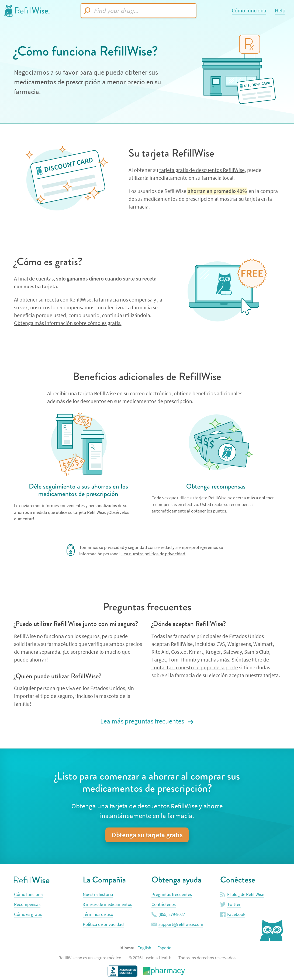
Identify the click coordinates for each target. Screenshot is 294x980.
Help (280, 11)
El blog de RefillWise (246, 894)
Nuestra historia (98, 894)
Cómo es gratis (28, 914)
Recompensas (27, 904)
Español (165, 948)
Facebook (236, 914)
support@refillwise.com (181, 924)
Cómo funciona (249, 11)
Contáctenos (164, 904)
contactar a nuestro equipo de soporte (195, 668)
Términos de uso (98, 914)
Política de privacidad (103, 924)
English (144, 948)
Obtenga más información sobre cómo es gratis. (68, 323)
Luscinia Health (157, 958)
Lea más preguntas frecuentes (143, 721)
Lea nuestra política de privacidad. (154, 554)
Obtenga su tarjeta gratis (147, 835)
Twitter (234, 904)
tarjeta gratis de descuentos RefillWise (202, 170)
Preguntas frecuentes (172, 894)
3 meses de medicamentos (107, 904)
